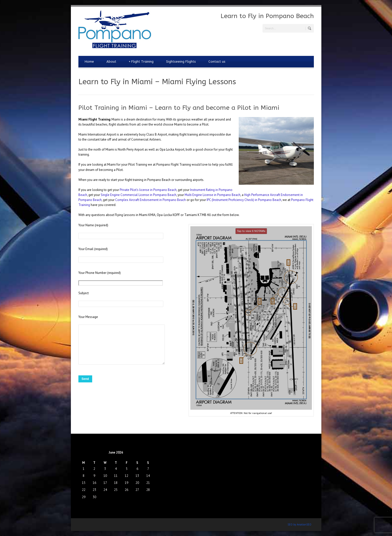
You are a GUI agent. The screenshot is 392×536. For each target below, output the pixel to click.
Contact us (217, 62)
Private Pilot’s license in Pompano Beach (148, 190)
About (111, 62)
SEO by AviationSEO (299, 524)
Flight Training (141, 62)
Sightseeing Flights (181, 62)
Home (89, 62)
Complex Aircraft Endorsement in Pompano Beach (151, 200)
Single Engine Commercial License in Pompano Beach (138, 195)
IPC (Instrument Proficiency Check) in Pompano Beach (244, 200)
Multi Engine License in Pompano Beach (213, 195)
